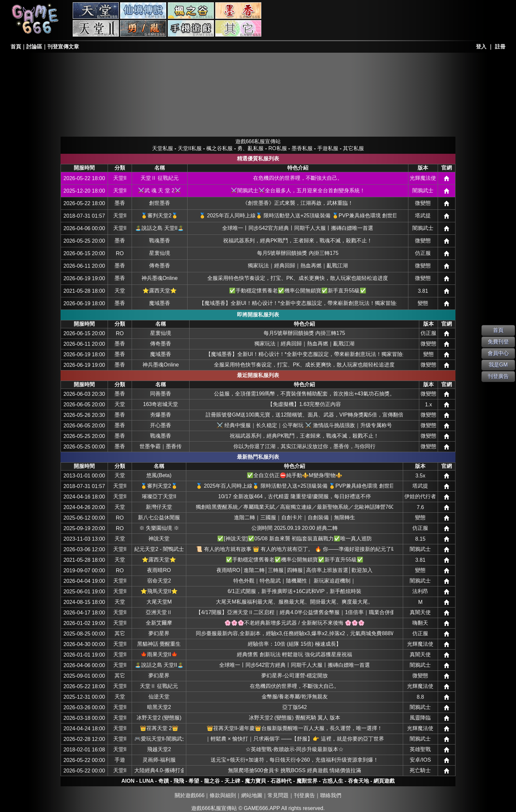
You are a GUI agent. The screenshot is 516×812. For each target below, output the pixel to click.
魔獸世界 (307, 781)
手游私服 (191, 28)
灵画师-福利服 (159, 760)
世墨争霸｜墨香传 (161, 446)
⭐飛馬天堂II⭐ (159, 591)
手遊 (120, 760)
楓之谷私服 (191, 11)
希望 (194, 781)
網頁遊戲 (384, 781)
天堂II (120, 178)
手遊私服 (328, 148)
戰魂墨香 (160, 241)
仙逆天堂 (159, 697)
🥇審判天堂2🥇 (159, 216)
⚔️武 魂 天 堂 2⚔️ (159, 190)
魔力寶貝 (255, 781)
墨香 (120, 203)
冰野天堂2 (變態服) (159, 718)
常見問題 (278, 795)
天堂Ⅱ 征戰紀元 (160, 178)
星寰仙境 (160, 253)
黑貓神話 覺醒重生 (159, 644)
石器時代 (281, 781)
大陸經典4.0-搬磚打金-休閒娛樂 (159, 770)
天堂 (120, 291)
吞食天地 (358, 781)
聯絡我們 (331, 795)
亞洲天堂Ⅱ (159, 612)
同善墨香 (161, 394)
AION (128, 781)
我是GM (498, 365)
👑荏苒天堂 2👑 (159, 728)
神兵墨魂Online (160, 278)
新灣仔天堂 (159, 507)
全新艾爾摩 (159, 623)
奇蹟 (164, 781)
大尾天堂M (159, 602)
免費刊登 (498, 342)
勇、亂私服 (143, 28)
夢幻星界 (159, 633)
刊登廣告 (304, 795)
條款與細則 (223, 795)
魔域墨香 (160, 303)
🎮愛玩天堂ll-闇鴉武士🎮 (159, 739)
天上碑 (232, 781)
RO (120, 253)
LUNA (146, 781)
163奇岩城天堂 (161, 404)
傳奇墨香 (160, 266)
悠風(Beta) (159, 475)
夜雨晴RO (159, 570)
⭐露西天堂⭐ (160, 291)
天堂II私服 (96, 28)
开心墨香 (161, 425)
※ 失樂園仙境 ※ (159, 528)
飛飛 (179, 781)
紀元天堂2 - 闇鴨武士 (159, 549)
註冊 (500, 47)
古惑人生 (333, 781)
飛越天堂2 (159, 749)
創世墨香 (160, 203)
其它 (120, 633)
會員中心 (498, 353)
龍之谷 (212, 781)
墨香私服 (238, 11)
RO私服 (143, 11)
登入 (481, 47)
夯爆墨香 (161, 415)
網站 (447, 178)
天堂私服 (96, 11)
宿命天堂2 (159, 581)
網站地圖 (252, 795)
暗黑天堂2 (159, 707)
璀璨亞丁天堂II (159, 496)
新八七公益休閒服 (159, 517)
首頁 (16, 47)
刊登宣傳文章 (63, 47)
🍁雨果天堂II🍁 (159, 654)
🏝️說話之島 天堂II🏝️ (159, 228)
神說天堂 (159, 539)
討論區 (34, 47)
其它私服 (238, 28)
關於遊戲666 (190, 795)
